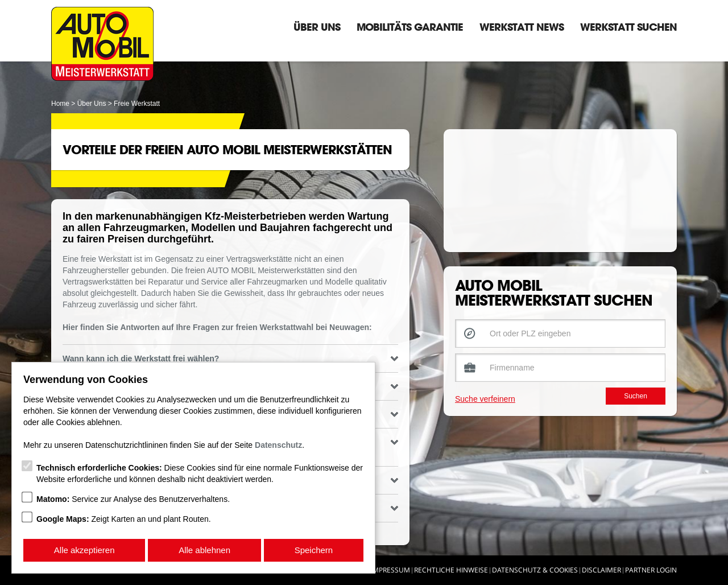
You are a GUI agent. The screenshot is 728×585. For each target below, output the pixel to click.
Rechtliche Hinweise (451, 570)
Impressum (390, 570)
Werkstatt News (522, 27)
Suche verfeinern (485, 410)
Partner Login (651, 570)
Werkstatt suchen (628, 27)
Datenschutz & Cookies (535, 570)
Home (60, 104)
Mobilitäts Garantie (410, 27)
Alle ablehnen (204, 550)
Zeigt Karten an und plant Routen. (124, 519)
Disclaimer (601, 570)
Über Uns (317, 27)
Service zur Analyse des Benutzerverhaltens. (133, 499)
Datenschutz (278, 445)
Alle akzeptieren (84, 550)
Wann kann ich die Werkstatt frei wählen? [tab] (230, 359)
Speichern (314, 550)
